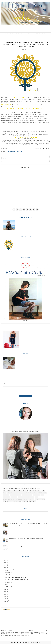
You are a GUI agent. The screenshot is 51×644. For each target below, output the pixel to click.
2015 (5, 593)
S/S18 (27, 495)
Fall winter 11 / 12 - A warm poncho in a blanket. (20, 546)
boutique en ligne (20, 97)
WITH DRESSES (25, 491)
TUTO (34, 501)
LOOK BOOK (6, 495)
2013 (5, 597)
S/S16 (36, 497)
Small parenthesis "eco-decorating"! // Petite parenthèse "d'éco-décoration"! (26, 539)
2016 (5, 591)
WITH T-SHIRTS (36, 495)
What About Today (24, 489)
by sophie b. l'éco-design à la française (22, 642)
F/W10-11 (35, 491)
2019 (6, 152)
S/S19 (12, 152)
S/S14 (42, 495)
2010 (5, 602)
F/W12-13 (16, 493)
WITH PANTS (10, 493)
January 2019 (8, 586)
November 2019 (9, 569)
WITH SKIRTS (33, 489)
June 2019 (7, 581)
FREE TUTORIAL (15, 489)
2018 (30, 491)
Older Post (45, 199)
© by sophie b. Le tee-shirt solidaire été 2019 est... (16, 578)
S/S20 (30, 501)
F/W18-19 (32, 499)
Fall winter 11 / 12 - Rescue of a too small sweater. (20, 531)
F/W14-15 (26, 499)
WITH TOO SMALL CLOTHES (31, 493)
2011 (5, 600)
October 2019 (8, 571)
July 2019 (7, 574)
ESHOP (9, 152)
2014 (5, 595)
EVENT (21, 501)
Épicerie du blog (37, 642)
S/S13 (43, 491)
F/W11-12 (22, 493)
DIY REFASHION (7, 489)
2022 (5, 562)
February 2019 (8, 585)
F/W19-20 (16, 501)
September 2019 (9, 573)
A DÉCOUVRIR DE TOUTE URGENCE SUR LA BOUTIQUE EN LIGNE (25, 109)
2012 (5, 598)
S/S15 (9, 497)
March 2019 (8, 583)
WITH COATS (14, 497)
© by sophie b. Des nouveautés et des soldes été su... (17, 579)
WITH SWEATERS (7, 491)
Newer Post (6, 199)
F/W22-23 (26, 501)
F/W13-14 (37, 499)
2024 (5, 560)
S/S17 (23, 495)
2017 (40, 491)
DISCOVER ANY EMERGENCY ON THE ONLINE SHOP (25, 137)
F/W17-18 (26, 497)
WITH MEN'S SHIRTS (43, 493)
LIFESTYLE (32, 497)
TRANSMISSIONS (6, 105)
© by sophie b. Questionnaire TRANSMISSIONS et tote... (17, 576)
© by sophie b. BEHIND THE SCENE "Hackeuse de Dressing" (26, 432)
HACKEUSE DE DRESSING (15, 495)
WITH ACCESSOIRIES (16, 491)
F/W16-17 (20, 497)
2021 (5, 564)
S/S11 (38, 489)
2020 (5, 566)
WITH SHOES (10, 501)
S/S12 (4, 493)
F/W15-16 (43, 499)
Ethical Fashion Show (9, 499)
